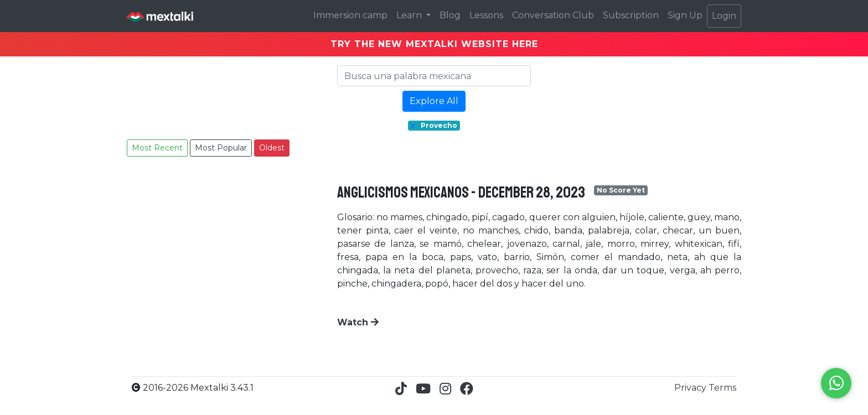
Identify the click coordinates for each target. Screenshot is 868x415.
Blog (450, 15)
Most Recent (157, 148)
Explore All (434, 101)
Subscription (631, 15)
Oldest (272, 148)
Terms (722, 388)
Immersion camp (350, 15)
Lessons (486, 15)
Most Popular (221, 148)
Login (724, 16)
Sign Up (685, 15)
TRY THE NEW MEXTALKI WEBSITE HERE (434, 44)
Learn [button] (410, 15)
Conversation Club (553, 15)
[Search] (434, 76)
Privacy (691, 388)
